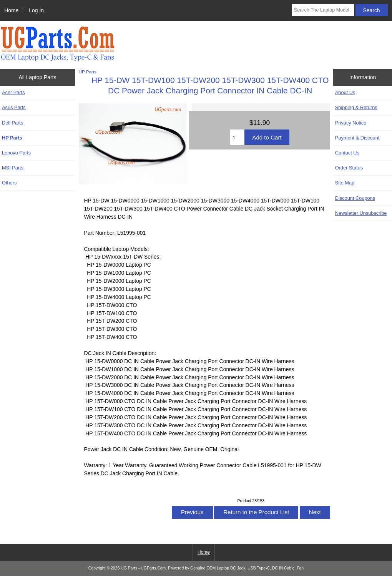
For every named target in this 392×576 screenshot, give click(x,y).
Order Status (349, 168)
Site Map (345, 183)
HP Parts (88, 72)
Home (11, 10)
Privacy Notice (351, 123)
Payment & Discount (357, 138)
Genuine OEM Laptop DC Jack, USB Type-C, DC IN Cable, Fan (247, 568)
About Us (345, 92)
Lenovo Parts (16, 153)
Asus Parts (14, 107)
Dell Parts (12, 123)
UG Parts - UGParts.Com (143, 568)
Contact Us (347, 153)
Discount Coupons (355, 198)
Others (9, 183)
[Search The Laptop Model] (323, 10)
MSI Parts (13, 168)
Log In (36, 10)
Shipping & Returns (356, 107)
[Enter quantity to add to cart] (238, 137)
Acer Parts (13, 92)
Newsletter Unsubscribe (361, 213)
